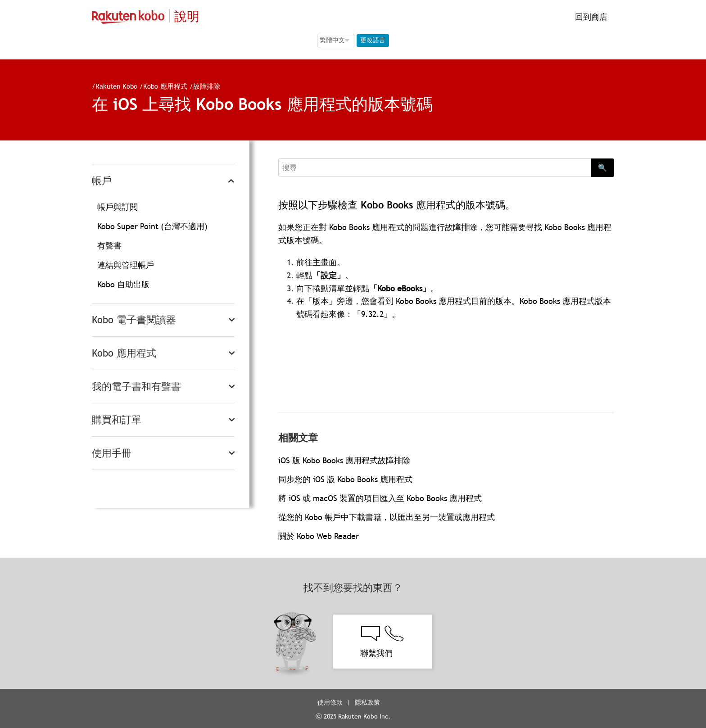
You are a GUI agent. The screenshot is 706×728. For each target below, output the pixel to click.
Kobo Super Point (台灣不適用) (152, 226)
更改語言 (373, 40)
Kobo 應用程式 (165, 86)
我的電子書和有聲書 (136, 387)
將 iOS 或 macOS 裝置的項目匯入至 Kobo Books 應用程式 (380, 498)
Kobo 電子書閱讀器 (134, 320)
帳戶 (102, 181)
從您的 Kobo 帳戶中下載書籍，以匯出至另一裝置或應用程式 (387, 517)
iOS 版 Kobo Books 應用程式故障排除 (344, 460)
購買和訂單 (117, 420)
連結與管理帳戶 (126, 265)
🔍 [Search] (602, 167)
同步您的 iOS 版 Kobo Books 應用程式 (345, 479)
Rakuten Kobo (116, 86)
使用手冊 (112, 453)
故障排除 (207, 86)
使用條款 (330, 702)
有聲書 (109, 246)
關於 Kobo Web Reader (319, 536)
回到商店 (590, 17)
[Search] (434, 167)
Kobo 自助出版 (123, 284)
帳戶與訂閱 (118, 207)
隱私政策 (368, 702)
